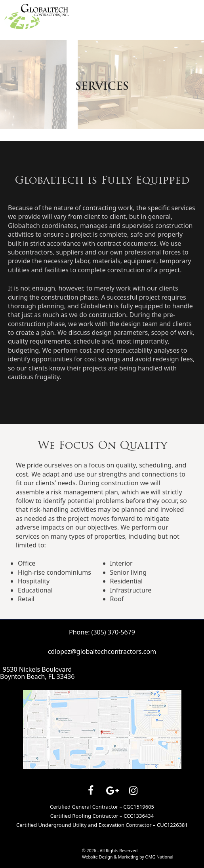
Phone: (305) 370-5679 (102, 632)
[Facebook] (91, 791)
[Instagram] (133, 791)
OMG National (159, 857)
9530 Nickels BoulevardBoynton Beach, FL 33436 (37, 673)
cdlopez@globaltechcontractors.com (102, 651)
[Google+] (112, 791)
